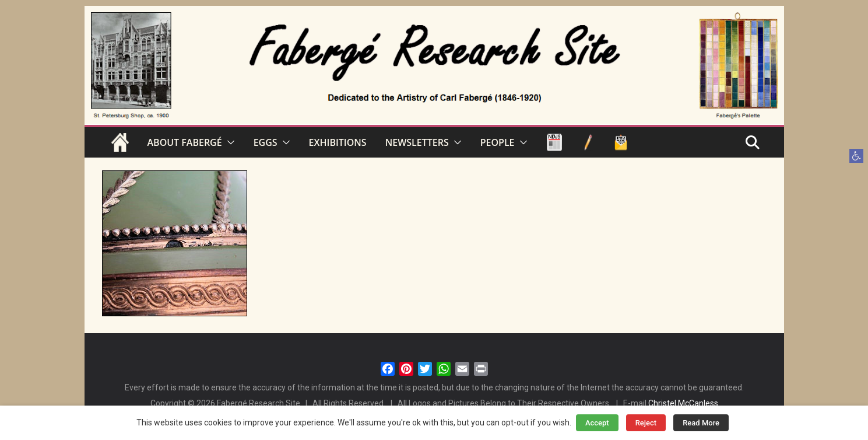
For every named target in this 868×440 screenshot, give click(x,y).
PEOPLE (498, 142)
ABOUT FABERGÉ (185, 142)
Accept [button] (597, 423)
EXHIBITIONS (338, 142)
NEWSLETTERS (417, 142)
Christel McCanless (683, 403)
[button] (856, 156)
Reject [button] (646, 423)
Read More (701, 423)
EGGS (266, 142)
